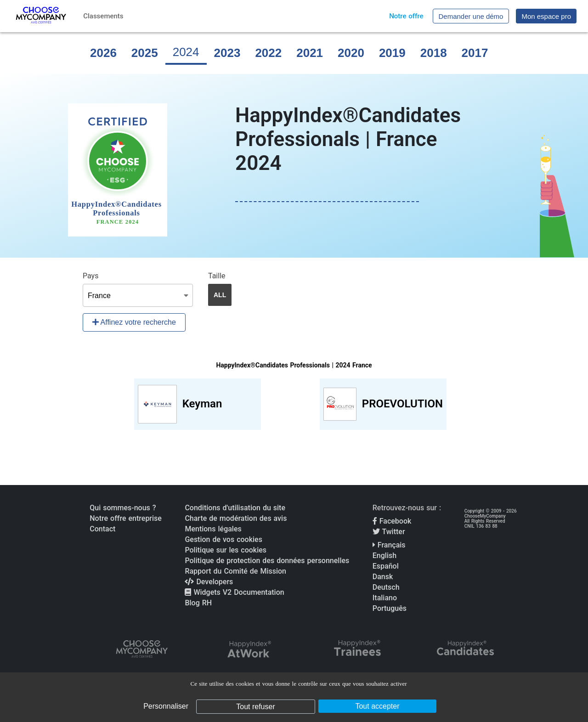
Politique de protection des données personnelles (267, 561)
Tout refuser (255, 707)
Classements (103, 16)
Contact (102, 529)
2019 (392, 53)
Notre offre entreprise (126, 518)
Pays (90, 276)
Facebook (392, 521)
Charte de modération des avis (236, 518)
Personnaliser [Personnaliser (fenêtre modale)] (166, 706)
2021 (310, 53)
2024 (186, 52)
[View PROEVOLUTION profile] (383, 404)
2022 (268, 53)
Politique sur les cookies (226, 550)
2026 (103, 53)
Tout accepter (377, 706)
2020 (351, 53)
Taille (217, 276)
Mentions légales (213, 529)
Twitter (389, 532)
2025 (145, 53)
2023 (227, 53)
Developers (209, 582)
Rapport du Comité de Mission (235, 571)
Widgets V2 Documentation (234, 592)
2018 (434, 53)
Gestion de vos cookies (223, 539)
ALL (220, 295)
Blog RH (198, 603)
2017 (475, 53)
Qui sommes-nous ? (123, 508)
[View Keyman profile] (198, 404)
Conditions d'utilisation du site (235, 508)
